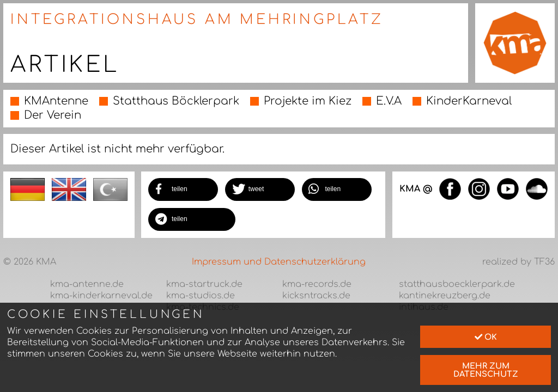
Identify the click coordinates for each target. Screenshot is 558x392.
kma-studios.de (201, 296)
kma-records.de (317, 284)
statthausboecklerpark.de (457, 284)
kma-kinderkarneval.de (101, 296)
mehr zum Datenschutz (486, 370)
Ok (486, 337)
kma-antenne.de (87, 284)
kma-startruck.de (204, 284)
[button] (183, 189)
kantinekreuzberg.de (445, 296)
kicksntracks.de (316, 296)
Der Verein (53, 115)
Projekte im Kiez (308, 101)
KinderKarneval (469, 101)
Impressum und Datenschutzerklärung (279, 262)
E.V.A (389, 101)
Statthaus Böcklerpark (176, 101)
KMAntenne (56, 101)
